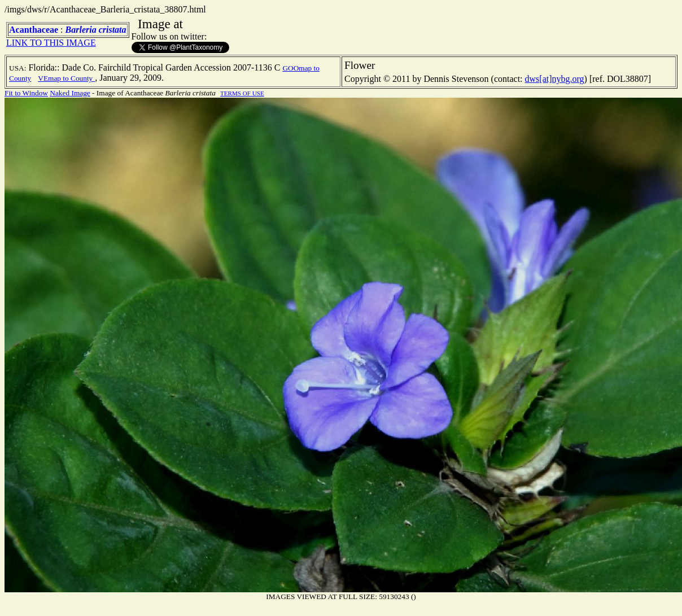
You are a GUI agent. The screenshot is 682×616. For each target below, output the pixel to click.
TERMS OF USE (242, 93)
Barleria (81, 30)
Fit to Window (26, 93)
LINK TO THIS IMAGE (51, 43)
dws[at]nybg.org (555, 79)
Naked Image (70, 93)
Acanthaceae (34, 30)
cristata (113, 30)
